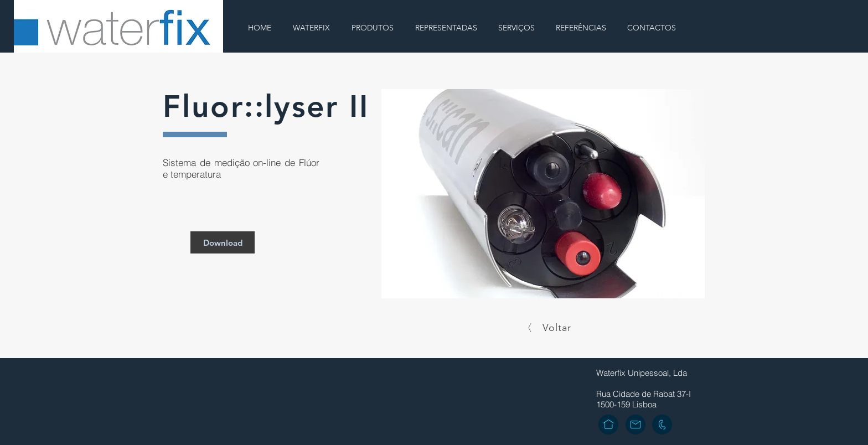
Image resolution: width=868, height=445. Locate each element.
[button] (543, 194)
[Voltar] (548, 328)
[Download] (223, 242)
